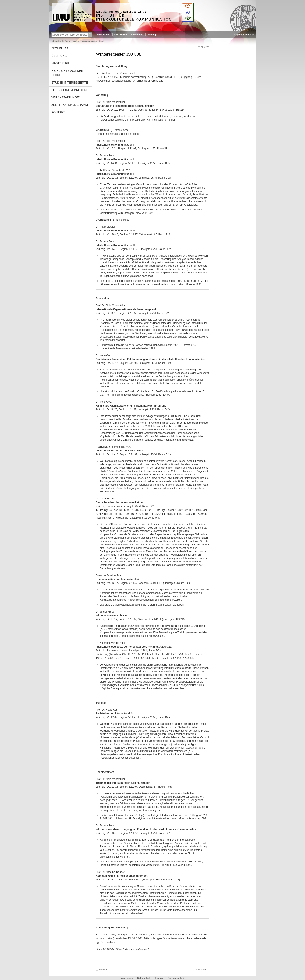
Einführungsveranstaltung (112, 66)
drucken (205, 47)
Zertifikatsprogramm (70, 105)
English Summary (244, 35)
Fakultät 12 (137, 35)
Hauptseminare (105, 772)
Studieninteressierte (70, 83)
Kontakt (58, 112)
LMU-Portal (121, 35)
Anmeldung (103, 928)
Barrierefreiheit (176, 978)
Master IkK (60, 63)
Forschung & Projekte (70, 90)
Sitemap (152, 35)
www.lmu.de (103, 35)
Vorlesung (102, 95)
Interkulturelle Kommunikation (65, 41)
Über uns (59, 56)
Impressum (127, 978)
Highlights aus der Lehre (67, 73)
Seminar (101, 703)
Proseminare (104, 299)
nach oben (200, 970)
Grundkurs (102, 130)
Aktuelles (60, 48)
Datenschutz (144, 978)
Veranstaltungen (66, 97)
